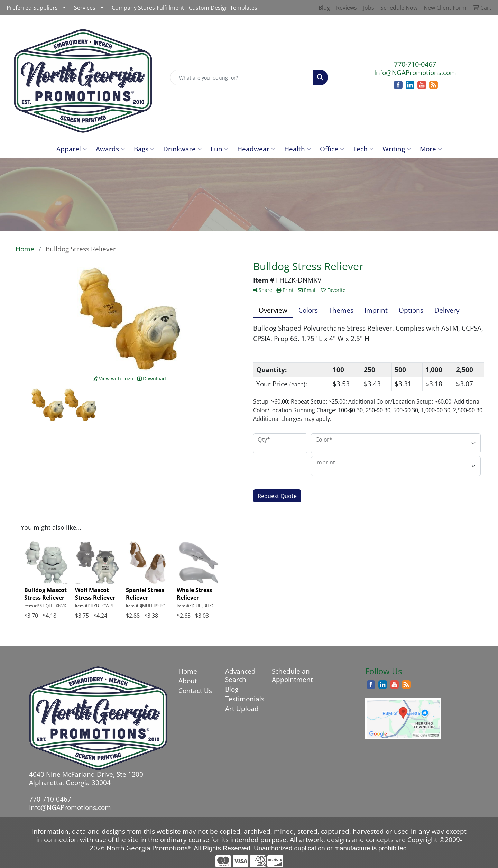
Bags (144, 149)
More (431, 149)
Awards (110, 149)
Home (188, 671)
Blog (232, 689)
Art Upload (242, 708)
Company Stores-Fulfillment (148, 8)
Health (298, 149)
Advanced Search (240, 675)
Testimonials (244, 699)
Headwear (256, 149)
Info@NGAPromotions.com (415, 72)
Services (85, 8)
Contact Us (195, 690)
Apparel (72, 149)
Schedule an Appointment (291, 675)
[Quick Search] (242, 77)
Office (332, 149)
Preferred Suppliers (32, 8)
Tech (363, 149)
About (188, 681)
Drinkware (182, 149)
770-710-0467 (415, 64)
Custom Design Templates (223, 8)
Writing (397, 149)
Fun (219, 149)
